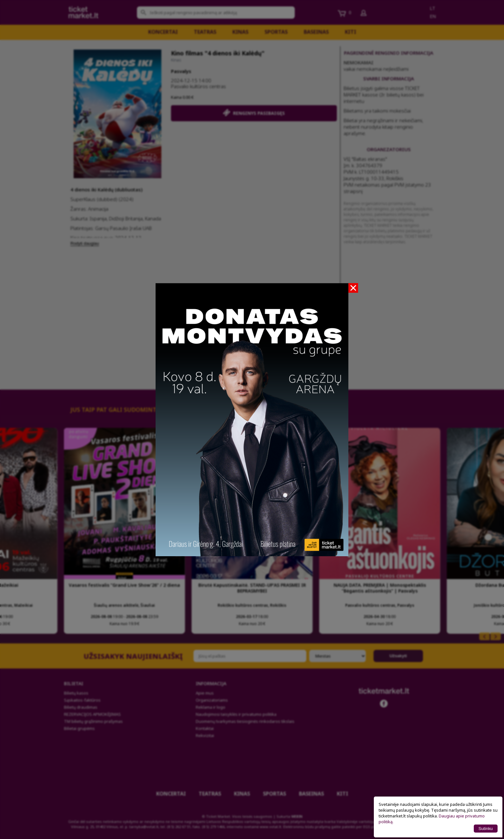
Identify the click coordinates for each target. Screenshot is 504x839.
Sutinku (486, 829)
